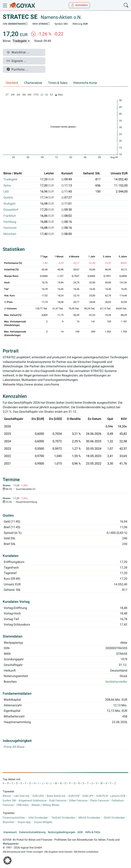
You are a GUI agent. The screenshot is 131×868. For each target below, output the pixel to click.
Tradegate (10, 179)
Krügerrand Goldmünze (32, 801)
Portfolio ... (18, 69)
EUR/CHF (74, 796)
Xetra (7, 185)
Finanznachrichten (14, 818)
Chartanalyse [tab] (33, 83)
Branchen (8, 822)
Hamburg (10, 222)
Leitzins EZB (118, 796)
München (10, 234)
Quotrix (8, 197)
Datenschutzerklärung (32, 832)
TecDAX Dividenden (63, 818)
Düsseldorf (11, 210)
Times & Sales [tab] (58, 83)
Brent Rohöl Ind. (56, 796)
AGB (80, 832)
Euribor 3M (9, 801)
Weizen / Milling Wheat (45, 805)
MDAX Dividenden (89, 818)
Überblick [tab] (12, 83)
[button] (8, 860)
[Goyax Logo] (22, 5)
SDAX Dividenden (114, 818)
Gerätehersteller (116, 682)
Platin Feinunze (100, 801)
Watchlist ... (18, 52)
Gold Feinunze (58, 801)
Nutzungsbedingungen (62, 832)
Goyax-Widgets (43, 822)
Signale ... (17, 61)
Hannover (10, 228)
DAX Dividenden (38, 818)
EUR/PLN (102, 796)
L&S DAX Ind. (22, 796)
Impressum (10, 832)
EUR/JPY (88, 796)
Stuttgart (9, 204)
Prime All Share (14, 747)
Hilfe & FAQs (93, 832)
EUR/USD (38, 796)
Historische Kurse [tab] (85, 83)
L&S (6, 191)
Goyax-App (24, 822)
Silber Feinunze (78, 801)
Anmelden (79, 5)
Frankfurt (10, 216)
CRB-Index (23, 805)
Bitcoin (7, 796)
